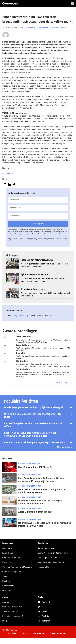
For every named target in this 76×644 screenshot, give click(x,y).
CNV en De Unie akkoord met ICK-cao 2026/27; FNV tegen (33, 415)
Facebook (46, 602)
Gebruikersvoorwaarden (34, 633)
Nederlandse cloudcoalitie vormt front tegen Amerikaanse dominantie (40, 502)
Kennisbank (8, 553)
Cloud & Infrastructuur (47, 27)
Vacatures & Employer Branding (52, 562)
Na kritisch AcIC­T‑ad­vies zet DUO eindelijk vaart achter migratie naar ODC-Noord (45, 524)
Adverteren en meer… (47, 548)
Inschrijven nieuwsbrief (13, 616)
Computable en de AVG (13, 607)
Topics (5, 576)
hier (60, 239)
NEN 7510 (7, 590)
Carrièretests (8, 548)
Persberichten (44, 567)
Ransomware (8, 586)
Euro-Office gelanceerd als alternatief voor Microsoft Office (33, 425)
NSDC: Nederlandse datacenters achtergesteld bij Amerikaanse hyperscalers (42, 491)
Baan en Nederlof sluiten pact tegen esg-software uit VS (35, 442)
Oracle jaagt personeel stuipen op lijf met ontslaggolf (34, 407)
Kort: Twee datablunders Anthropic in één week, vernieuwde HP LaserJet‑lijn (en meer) (31, 434)
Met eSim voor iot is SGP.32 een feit (36, 467)
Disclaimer (12, 633)
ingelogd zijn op (21, 316)
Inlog (5, 621)
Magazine (7, 562)
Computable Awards (11, 558)
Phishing (6, 581)
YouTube (45, 616)
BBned (64, 27)
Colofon (6, 602)
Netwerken (8, 173)
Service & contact (10, 611)
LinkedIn (45, 611)
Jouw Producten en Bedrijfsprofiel (53, 553)
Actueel (30, 27)
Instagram (46, 621)
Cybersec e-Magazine (12, 572)
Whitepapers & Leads (47, 558)
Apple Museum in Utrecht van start (35, 512)
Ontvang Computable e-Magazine (17, 567)
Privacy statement (58, 633)
